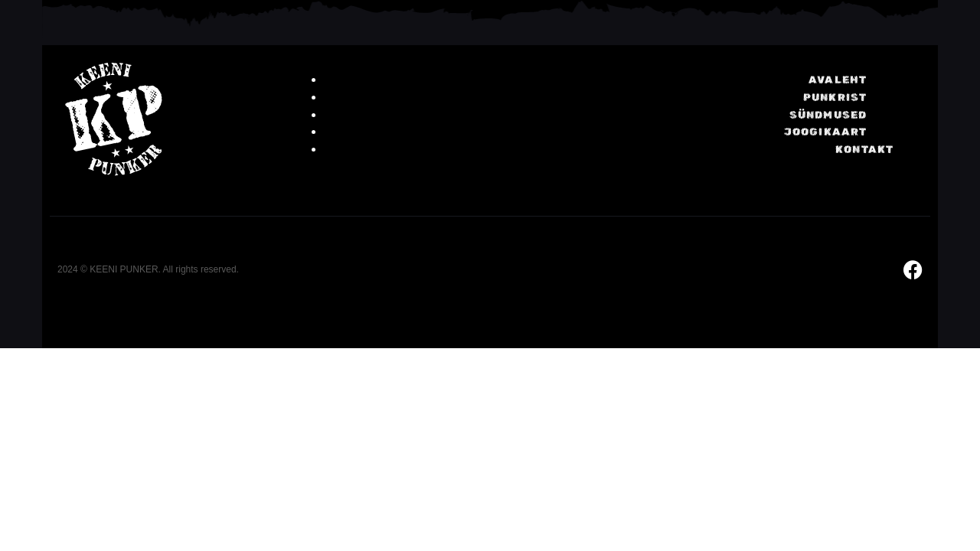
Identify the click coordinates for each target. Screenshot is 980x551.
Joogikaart (826, 132)
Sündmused (828, 115)
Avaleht (838, 80)
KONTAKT (864, 150)
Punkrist (835, 98)
